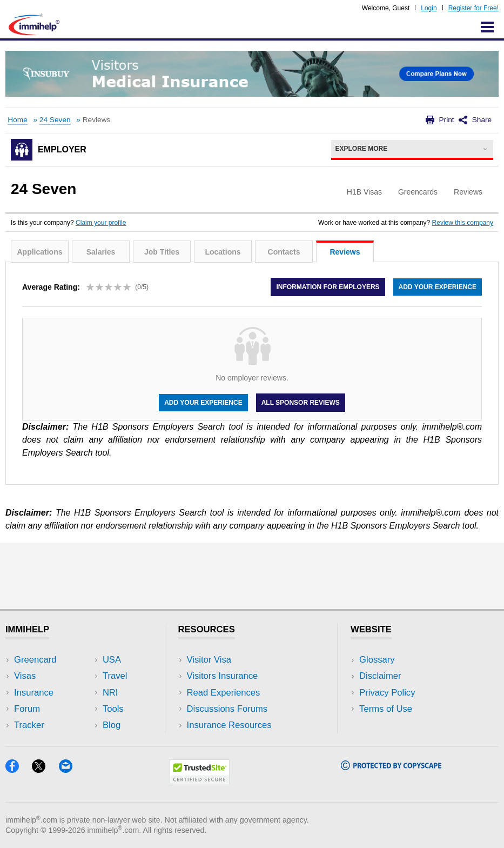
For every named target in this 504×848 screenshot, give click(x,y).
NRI (110, 693)
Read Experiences (224, 693)
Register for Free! (473, 8)
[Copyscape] (391, 767)
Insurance (34, 693)
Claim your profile (101, 223)
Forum (27, 709)
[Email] (71, 769)
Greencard (35, 660)
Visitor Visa (209, 660)
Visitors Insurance (223, 676)
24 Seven (55, 120)
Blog (112, 725)
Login (429, 8)
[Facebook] (19, 769)
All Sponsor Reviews (301, 403)
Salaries (101, 252)
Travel (115, 676)
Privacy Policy (387, 693)
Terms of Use (386, 709)
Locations (223, 252)
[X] (45, 769)
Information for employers (328, 287)
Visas (25, 676)
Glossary (377, 660)
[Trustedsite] (200, 781)
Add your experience (438, 287)
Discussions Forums (227, 709)
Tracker (29, 725)
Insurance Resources (229, 725)
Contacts (284, 252)
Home (17, 120)
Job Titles (162, 252)
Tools (113, 709)
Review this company (463, 223)
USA (112, 660)
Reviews (345, 252)
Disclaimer (380, 676)
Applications (39, 252)
